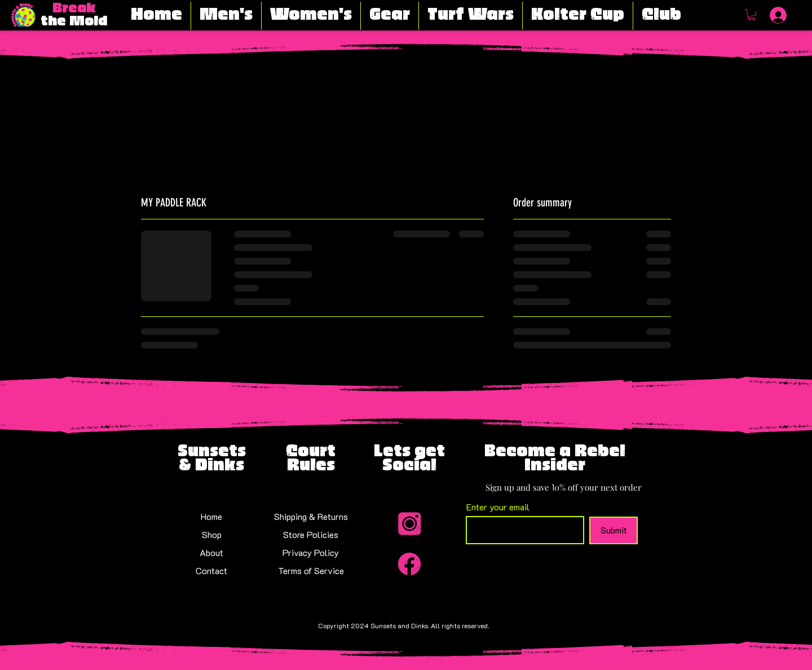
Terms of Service (311, 570)
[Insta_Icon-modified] (409, 524)
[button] (752, 15)
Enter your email (498, 507)
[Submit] (614, 530)
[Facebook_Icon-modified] (409, 564)
